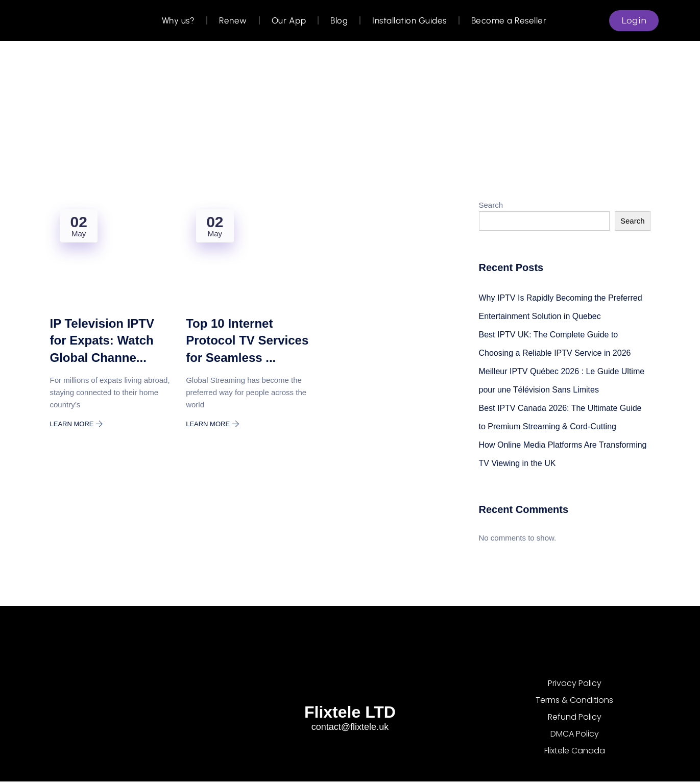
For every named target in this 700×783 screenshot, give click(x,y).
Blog (339, 20)
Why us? (178, 20)
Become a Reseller (509, 20)
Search (491, 205)
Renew (233, 20)
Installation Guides (409, 20)
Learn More (77, 424)
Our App (288, 20)
